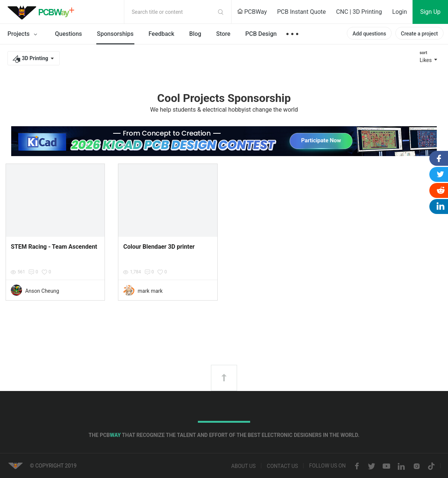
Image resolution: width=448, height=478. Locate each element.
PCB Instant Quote (301, 12)
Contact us (282, 466)
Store (223, 34)
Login (400, 12)
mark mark (150, 291)
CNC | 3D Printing (359, 12)
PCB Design (261, 34)
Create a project (419, 34)
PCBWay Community (43, 12)
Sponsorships (115, 34)
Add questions (369, 34)
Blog (195, 34)
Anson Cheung (42, 291)
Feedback (161, 34)
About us (243, 466)
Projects (24, 34)
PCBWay (252, 12)
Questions (68, 34)
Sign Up (430, 12)
